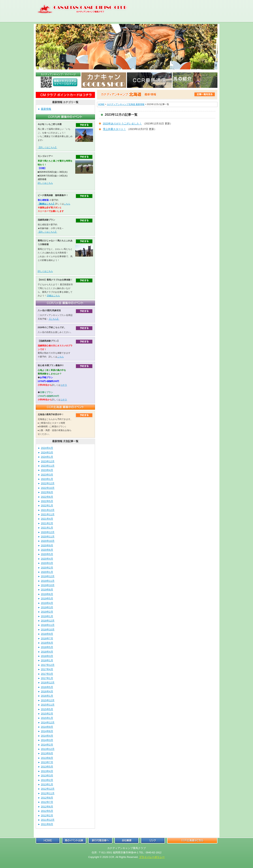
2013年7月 (47, 762)
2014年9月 (47, 727)
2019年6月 (47, 594)
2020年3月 (47, 563)
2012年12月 (48, 789)
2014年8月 (47, 731)
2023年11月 (48, 466)
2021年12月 (48, 510)
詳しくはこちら (45, 183)
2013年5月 (47, 767)
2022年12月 (48, 483)
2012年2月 (47, 815)
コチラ (64, 385)
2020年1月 (47, 572)
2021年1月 (47, 528)
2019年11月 (48, 581)
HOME (101, 104)
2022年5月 (47, 501)
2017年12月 (48, 665)
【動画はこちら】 (46, 204)
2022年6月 (47, 497)
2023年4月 (47, 470)
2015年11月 (48, 705)
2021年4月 (47, 519)
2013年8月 (47, 758)
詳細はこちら (53, 296)
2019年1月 (47, 616)
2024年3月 (47, 452)
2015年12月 (48, 700)
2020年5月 (47, 554)
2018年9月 (47, 634)
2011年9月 (47, 824)
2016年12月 (48, 683)
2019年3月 (47, 607)
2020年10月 (48, 541)
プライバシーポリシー (152, 857)
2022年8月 (47, 492)
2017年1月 (47, 678)
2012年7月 (47, 802)
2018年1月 (47, 660)
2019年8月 (47, 590)
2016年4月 (47, 691)
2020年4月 (47, 559)
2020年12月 (48, 532)
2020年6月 (47, 550)
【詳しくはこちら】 (47, 147)
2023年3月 (47, 475)
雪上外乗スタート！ (114, 129)
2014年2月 (47, 745)
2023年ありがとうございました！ (122, 124)
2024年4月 (47, 448)
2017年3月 (47, 674)
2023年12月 (48, 461)
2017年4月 (47, 669)
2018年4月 (47, 652)
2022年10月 (48, 488)
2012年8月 (47, 798)
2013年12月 (48, 749)
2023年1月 (47, 479)
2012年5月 (47, 811)
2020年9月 (47, 545)
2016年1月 (47, 696)
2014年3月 (47, 740)
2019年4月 (47, 603)
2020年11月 (48, 537)
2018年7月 (47, 638)
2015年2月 (47, 714)
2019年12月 (48, 576)
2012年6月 (47, 807)
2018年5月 (47, 647)
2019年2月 (47, 612)
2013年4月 (47, 771)
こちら (67, 204)
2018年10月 (48, 630)
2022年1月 (47, 506)
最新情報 (46, 109)
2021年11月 (48, 514)
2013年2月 (47, 780)
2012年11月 (48, 793)
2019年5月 (47, 598)
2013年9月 (47, 753)
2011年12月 (48, 820)
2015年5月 (47, 709)
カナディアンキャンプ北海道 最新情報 (126, 104)
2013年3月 (47, 776)
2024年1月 (47, 457)
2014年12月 (48, 723)
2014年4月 (47, 736)
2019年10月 (48, 585)
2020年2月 (47, 568)
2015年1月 (47, 718)
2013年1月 (47, 784)
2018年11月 (48, 625)
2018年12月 (48, 621)
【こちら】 (54, 319)
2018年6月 (47, 643)
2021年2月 (47, 523)
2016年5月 (47, 687)
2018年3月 (47, 656)
